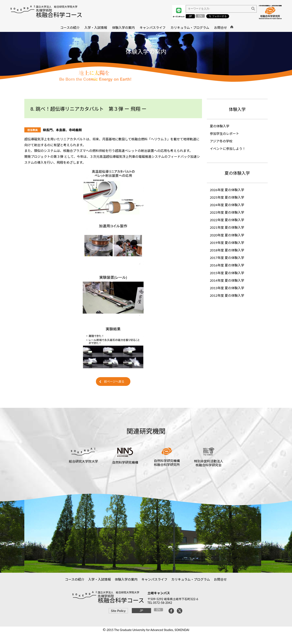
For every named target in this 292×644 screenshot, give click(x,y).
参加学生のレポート (224, 134)
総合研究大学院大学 (83, 461)
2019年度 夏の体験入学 (227, 243)
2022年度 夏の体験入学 (227, 220)
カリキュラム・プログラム (191, 579)
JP (190, 16)
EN (200, 16)
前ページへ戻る (114, 382)
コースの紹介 (75, 579)
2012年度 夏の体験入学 (227, 295)
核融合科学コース (59, 15)
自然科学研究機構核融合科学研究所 (167, 463)
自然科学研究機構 (125, 462)
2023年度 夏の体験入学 (227, 212)
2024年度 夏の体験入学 (227, 205)
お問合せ (221, 579)
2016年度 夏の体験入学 (229, 265)
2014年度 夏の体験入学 (229, 280)
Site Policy (118, 611)
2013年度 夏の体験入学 (229, 288)
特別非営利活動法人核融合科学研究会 (209, 463)
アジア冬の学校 (221, 141)
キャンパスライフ (154, 579)
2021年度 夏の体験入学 (227, 227)
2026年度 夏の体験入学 (227, 190)
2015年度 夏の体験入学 (229, 273)
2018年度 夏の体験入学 (227, 250)
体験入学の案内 (126, 579)
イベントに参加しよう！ (228, 149)
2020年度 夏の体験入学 (227, 235)
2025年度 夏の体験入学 (227, 197)
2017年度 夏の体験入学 (227, 258)
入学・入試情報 (100, 579)
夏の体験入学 (220, 126)
